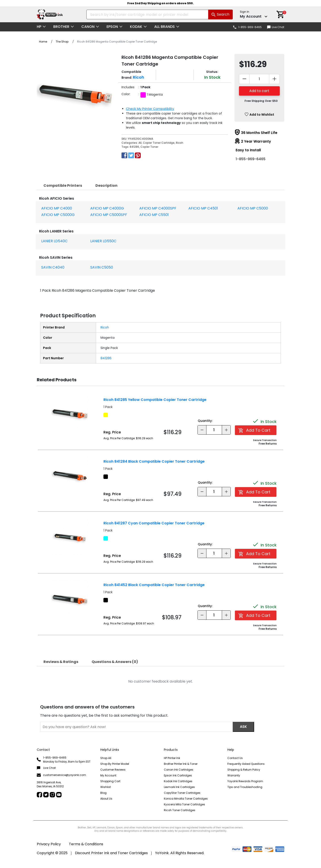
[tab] (63, 186)
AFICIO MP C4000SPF (158, 208)
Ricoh (180, 143)
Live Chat (276, 27)
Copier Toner (149, 147)
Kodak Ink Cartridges (178, 781)
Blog (103, 793)
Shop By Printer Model (115, 764)
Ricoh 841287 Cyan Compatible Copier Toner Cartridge (154, 523)
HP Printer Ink (172, 758)
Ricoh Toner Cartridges (180, 810)
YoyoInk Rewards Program (245, 781)
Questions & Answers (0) (115, 662)
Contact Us (235, 758)
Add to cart (259, 91)
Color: (126, 94)
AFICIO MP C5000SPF (109, 215)
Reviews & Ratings (61, 662)
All (140, 143)
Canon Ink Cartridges (179, 770)
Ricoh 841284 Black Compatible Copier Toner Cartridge (154, 461)
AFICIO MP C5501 (154, 215)
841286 (134, 147)
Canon (88, 27)
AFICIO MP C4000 (57, 208)
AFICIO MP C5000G (58, 215)
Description (106, 186)
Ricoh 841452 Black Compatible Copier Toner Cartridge (154, 585)
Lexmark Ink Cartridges (179, 787)
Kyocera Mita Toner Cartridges (184, 804)
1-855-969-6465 (251, 159)
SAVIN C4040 (53, 267)
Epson (112, 27)
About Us (106, 799)
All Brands (165, 27)
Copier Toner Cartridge (159, 143)
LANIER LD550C (103, 241)
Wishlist (106, 787)
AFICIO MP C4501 (203, 208)
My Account (108, 775)
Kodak (136, 27)
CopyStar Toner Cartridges (182, 793)
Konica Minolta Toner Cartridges (186, 799)
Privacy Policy (49, 844)
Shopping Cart (110, 781)
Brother (61, 27)
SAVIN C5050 (102, 267)
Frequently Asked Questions (246, 764)
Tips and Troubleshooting (245, 787)
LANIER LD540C (54, 241)
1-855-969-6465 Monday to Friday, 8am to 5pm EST (64, 760)
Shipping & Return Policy (244, 770)
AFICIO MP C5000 (253, 208)
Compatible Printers (63, 186)
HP (39, 27)
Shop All (106, 758)
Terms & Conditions (86, 844)
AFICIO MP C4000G (107, 208)
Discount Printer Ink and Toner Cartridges (111, 853)
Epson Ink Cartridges (178, 775)
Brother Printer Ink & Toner (181, 764)
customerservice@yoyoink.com (61, 775)
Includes (128, 87)
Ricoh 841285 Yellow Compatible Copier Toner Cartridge (155, 400)
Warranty (234, 775)
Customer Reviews (113, 770)
